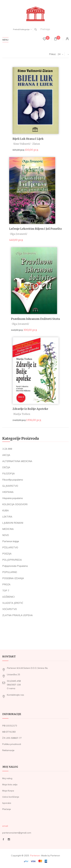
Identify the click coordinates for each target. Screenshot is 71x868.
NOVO (6, 535)
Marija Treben (22, 414)
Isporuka (7, 803)
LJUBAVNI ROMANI (13, 523)
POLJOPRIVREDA (12, 560)
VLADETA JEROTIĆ (13, 603)
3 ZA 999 (7, 449)
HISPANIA (8, 492)
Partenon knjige (11, 541)
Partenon (35, 856)
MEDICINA (8, 529)
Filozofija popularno (13, 480)
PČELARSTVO (10, 547)
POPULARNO (10, 572)
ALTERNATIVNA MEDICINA (17, 461)
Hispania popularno (13, 498)
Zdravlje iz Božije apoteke (30, 409)
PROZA (6, 584)
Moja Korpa (8, 791)
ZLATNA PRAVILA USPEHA (17, 615)
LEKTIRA (7, 517)
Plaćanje (7, 809)
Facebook (3, 839)
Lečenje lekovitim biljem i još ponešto (35, 229)
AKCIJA (6, 455)
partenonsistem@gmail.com (17, 833)
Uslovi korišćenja (11, 797)
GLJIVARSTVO (10, 486)
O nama (11, 688)
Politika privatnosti (12, 744)
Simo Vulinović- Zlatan (27, 144)
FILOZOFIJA (9, 474)
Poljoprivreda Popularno (15, 566)
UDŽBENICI (8, 597)
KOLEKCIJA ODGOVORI (15, 504)
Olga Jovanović (19, 234)
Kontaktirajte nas (15, 695)
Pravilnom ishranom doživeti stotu (35, 319)
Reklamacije (8, 750)
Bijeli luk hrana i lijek (28, 139)
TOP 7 (6, 591)
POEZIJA (7, 554)
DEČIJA (6, 467)
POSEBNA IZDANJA (13, 578)
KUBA (6, 510)
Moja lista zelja (10, 784)
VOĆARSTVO (10, 609)
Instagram (9, 839)
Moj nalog (7, 778)
